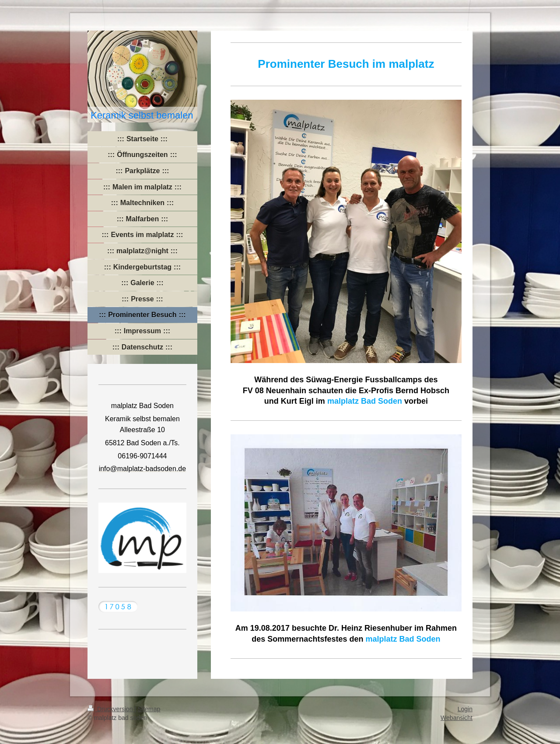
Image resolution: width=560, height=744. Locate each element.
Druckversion (111, 709)
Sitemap (149, 709)
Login (465, 709)
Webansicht (457, 718)
